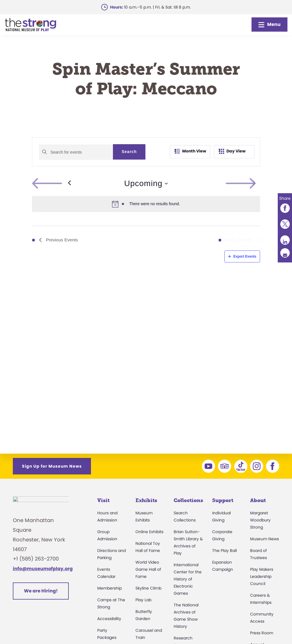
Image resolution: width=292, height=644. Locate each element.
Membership (109, 588)
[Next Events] (254, 184)
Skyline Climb (148, 588)
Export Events (242, 256)
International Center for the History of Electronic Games (188, 579)
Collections (188, 500)
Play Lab (143, 600)
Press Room (262, 633)
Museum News (264, 539)
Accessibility (109, 619)
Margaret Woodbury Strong (260, 520)
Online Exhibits (149, 532)
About (258, 500)
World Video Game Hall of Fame (148, 569)
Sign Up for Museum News (52, 466)
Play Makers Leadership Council (262, 576)
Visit (103, 500)
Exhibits (146, 500)
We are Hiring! (41, 594)
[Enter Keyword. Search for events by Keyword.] (76, 152)
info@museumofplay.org (43, 572)
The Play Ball (224, 551)
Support (223, 500)
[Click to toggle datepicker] (146, 184)
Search (129, 152)
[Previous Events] (51, 184)
